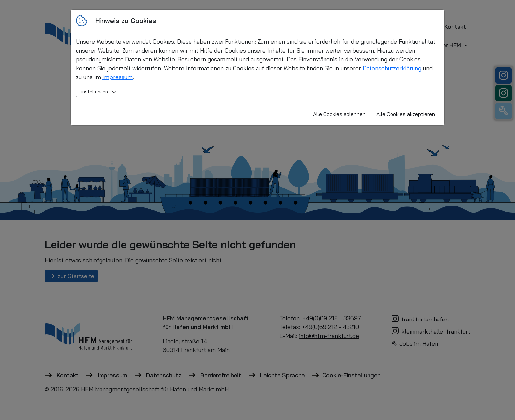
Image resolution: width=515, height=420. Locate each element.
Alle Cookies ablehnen (339, 114)
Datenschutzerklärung (392, 68)
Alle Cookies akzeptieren (406, 114)
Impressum (118, 77)
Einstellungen (93, 92)
